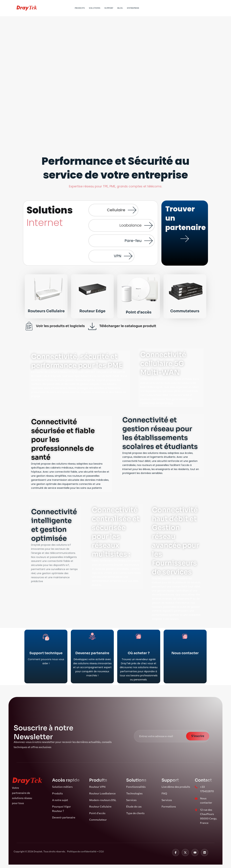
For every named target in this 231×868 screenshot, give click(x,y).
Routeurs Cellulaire (46, 311)
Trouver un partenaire (185, 254)
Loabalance (131, 225)
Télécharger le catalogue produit (128, 326)
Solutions (95, 8)
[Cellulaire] (132, 210)
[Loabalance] (148, 225)
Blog (120, 8)
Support (109, 8)
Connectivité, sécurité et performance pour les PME (77, 361)
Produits (80, 8)
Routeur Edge (92, 311)
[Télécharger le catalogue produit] (92, 326)
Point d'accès (139, 312)
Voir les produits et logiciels (60, 326)
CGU (101, 851)
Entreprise (133, 8)
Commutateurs (185, 311)
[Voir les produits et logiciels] (29, 326)
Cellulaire (116, 210)
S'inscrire (198, 736)
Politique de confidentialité (82, 851)
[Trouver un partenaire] (185, 239)
